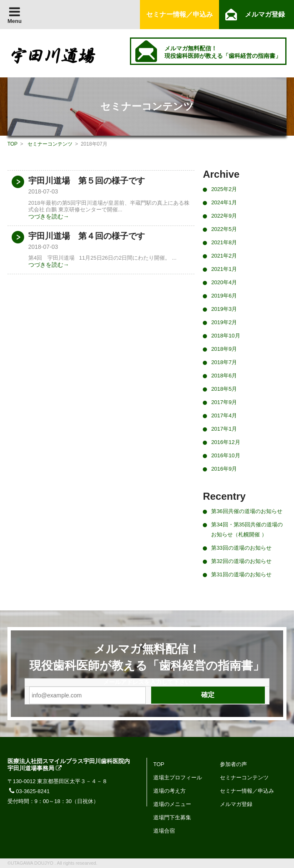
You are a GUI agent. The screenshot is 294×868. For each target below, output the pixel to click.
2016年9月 (224, 469)
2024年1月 (224, 202)
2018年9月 (224, 349)
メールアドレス (124, 682)
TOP (12, 144)
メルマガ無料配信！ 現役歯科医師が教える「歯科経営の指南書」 (223, 52)
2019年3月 (224, 309)
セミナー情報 (179, 14)
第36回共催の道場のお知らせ (247, 511)
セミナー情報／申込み (247, 791)
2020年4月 (224, 282)
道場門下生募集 (172, 817)
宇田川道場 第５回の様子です (87, 181)
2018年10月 (225, 336)
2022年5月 (224, 229)
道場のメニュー (172, 804)
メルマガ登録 (236, 804)
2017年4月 (224, 415)
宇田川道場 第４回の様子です (87, 236)
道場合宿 (164, 831)
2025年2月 (224, 189)
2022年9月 (224, 216)
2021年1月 (224, 269)
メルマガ (265, 14)
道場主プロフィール (178, 777)
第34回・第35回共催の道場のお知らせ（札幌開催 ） (247, 529)
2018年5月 (224, 389)
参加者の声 (233, 764)
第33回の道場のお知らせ (241, 548)
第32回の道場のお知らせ (241, 561)
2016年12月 (225, 442)
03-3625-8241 (29, 791)
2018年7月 (224, 362)
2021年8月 (224, 242)
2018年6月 (224, 376)
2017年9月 (224, 402)
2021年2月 (224, 256)
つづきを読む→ (49, 216)
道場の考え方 (169, 791)
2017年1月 (224, 429)
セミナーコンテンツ (50, 144)
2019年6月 (224, 296)
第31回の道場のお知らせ (241, 574)
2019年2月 (224, 322)
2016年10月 (225, 455)
